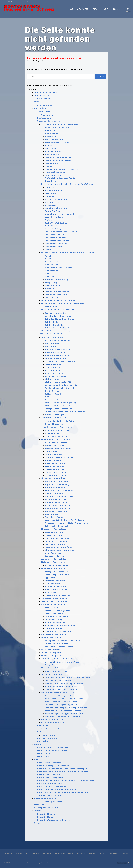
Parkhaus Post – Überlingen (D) (60, 388)
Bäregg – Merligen (54, 532)
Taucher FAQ (44, 112)
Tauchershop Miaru (54, 235)
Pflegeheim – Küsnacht (56, 502)
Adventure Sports (54, 190)
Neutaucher (50, 148)
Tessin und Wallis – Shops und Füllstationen (63, 303)
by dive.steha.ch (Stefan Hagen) (25, 863)
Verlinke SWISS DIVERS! (49, 795)
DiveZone (49, 277)
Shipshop (49, 288)
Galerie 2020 (44, 756)
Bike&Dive (50, 259)
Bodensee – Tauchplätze (53, 337)
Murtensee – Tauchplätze (54, 634)
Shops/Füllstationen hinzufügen (57, 331)
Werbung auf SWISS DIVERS (47, 808)
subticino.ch (51, 307)
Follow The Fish (52, 211)
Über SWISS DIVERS (47, 738)
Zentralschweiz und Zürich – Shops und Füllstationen (67, 184)
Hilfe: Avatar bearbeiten (49, 763)
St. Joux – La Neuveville (56, 565)
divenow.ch (50, 137)
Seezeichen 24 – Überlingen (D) (60, 403)
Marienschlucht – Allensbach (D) (61, 385)
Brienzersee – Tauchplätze (54, 601)
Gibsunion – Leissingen (56, 541)
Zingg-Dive (50, 181)
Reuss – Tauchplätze (51, 653)
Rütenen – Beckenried (55, 463)
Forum (96, 9)
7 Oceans (49, 187)
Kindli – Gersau (52, 452)
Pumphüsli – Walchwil (55, 587)
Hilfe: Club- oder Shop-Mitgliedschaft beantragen (62, 769)
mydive (48, 146)
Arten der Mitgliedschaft (50, 802)
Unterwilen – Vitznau (55, 469)
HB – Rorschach (52, 367)
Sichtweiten (43, 741)
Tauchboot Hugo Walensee (58, 157)
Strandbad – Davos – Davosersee (61, 687)
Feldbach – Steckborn (55, 358)
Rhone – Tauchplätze (51, 656)
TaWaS (48, 250)
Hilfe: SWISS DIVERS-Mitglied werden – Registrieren (63, 792)
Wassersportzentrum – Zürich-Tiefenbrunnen (67, 523)
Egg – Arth (50, 578)
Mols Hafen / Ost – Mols (56, 617)
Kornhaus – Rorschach (56, 376)
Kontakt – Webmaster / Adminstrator (55, 820)
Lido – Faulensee (53, 553)
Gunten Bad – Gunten (55, 544)
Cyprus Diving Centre (55, 313)
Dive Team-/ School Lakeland (59, 268)
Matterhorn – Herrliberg (57, 499)
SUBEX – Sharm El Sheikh (57, 328)
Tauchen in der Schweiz (25, 2)
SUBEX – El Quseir (54, 322)
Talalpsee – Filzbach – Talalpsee (61, 689)
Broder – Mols (51, 608)
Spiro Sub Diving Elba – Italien (60, 319)
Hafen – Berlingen (53, 364)
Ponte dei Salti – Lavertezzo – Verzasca (64, 711)
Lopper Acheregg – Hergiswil (59, 457)
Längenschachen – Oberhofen (59, 550)
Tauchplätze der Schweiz (50, 334)
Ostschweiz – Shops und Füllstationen (60, 124)
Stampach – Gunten (54, 556)
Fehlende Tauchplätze (52, 720)
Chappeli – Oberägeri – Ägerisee (61, 705)
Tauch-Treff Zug (53, 229)
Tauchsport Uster (53, 247)
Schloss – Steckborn (55, 394)
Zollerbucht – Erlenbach (57, 526)
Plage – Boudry (52, 433)
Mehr (106, 9)
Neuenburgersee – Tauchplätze (56, 427)
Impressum (39, 805)
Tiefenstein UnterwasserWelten (60, 178)
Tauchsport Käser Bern (56, 294)
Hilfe (36, 759)
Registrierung (114, 853)
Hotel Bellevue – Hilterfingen (59, 547)
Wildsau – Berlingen (55, 415)
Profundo (49, 220)
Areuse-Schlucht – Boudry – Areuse (62, 702)
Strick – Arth (51, 592)
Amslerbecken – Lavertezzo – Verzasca (64, 699)
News (36, 102)
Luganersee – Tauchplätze (54, 598)
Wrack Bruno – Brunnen (56, 475)
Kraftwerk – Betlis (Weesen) (59, 611)
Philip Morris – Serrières (57, 430)
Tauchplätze (82, 9)
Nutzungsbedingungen (45, 798)
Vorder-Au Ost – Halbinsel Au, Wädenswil (65, 520)
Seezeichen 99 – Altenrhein (58, 406)
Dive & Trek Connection (56, 199)
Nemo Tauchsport (53, 286)
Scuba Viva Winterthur (56, 223)
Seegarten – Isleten (54, 466)
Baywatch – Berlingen (55, 352)
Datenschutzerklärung (64, 853)
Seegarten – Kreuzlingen (57, 400)
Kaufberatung (44, 118)
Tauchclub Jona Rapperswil (58, 160)
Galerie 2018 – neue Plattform (52, 751)
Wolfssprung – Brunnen (56, 472)
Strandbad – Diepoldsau (57, 644)
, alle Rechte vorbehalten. (51, 863)
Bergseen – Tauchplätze (53, 674)
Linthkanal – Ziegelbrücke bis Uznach (63, 662)
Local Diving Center (55, 217)
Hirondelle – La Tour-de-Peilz (59, 421)
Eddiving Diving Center (56, 208)
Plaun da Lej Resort (54, 151)
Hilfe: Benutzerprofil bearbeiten (53, 766)
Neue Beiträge (44, 99)
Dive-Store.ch (52, 271)
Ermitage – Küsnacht (55, 487)
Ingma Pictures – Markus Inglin (60, 214)
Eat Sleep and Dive (54, 140)
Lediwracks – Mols (54, 614)
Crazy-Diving (51, 297)
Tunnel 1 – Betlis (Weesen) (58, 631)
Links (40, 732)
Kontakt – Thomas (46, 814)
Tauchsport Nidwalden (56, 244)
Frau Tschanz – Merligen (57, 538)
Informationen (41, 108)
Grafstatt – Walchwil (55, 581)
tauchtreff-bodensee (55, 172)
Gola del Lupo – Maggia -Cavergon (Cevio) (66, 708)
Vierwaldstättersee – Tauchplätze (58, 439)
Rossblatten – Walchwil (56, 590)
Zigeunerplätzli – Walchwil (58, 595)
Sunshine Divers (53, 154)
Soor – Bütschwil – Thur (56, 671)
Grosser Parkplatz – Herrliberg (60, 490)
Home (71, 9)
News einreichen (46, 105)
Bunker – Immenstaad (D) (57, 355)
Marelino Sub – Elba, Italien (58, 316)
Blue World (50, 131)
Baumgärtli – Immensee (56, 572)
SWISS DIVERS (8, 2)
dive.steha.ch (51, 134)
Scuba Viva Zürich (54, 226)
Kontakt (37, 811)
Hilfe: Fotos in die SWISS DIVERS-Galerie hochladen (63, 772)
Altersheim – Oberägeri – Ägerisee (62, 696)
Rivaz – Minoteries (54, 424)
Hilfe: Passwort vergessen (50, 778)
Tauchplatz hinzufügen (52, 722)
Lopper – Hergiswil (54, 454)
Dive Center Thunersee (56, 262)
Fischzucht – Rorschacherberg (60, 361)
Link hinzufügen (49, 735)
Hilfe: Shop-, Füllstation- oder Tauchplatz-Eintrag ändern (66, 781)
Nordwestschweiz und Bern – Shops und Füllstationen (67, 253)
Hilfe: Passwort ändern (49, 775)
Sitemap (38, 823)
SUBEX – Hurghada (54, 325)
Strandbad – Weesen (55, 623)
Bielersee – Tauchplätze (53, 562)
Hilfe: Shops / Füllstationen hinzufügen (57, 789)
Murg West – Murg (54, 620)
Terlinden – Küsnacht (55, 517)
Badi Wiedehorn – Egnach (57, 350)
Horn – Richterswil (54, 493)
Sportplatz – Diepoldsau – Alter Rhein (63, 641)
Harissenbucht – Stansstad (58, 449)
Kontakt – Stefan (45, 817)
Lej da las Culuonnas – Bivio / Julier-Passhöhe (68, 678)
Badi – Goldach (52, 344)
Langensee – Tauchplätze (54, 559)
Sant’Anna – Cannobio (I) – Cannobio (63, 717)
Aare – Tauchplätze (51, 650)
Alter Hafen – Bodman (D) (57, 341)
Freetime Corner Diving (56, 280)
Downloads (43, 725)
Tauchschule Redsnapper (57, 291)
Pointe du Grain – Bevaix (57, 436)
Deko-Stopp (51, 193)
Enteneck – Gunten (54, 535)
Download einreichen (51, 729)
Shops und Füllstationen (49, 121)
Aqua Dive (50, 256)
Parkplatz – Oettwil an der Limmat (62, 665)
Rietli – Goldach (53, 391)
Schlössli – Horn (53, 397)
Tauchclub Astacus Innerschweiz (61, 232)
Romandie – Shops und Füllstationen (59, 300)
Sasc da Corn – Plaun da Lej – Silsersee (64, 684)
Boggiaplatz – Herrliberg (57, 485)
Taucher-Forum (41, 95)
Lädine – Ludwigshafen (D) (58, 382)
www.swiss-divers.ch (13, 853)
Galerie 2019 (44, 753)
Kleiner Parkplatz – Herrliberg (60, 496)
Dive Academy (52, 202)
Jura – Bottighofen (54, 370)
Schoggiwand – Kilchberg (57, 508)
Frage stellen (48, 115)
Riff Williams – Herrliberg (57, 505)
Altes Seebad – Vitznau (56, 443)
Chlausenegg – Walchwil (57, 575)
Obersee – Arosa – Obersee (58, 681)
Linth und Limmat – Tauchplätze (57, 658)
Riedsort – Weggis (54, 460)
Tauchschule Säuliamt (56, 238)
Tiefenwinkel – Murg (55, 628)
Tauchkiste (50, 166)
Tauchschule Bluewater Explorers (61, 169)
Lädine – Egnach (53, 379)
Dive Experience (53, 265)
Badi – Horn (50, 347)
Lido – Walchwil (52, 584)
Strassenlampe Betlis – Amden (60, 625)
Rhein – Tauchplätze (51, 637)
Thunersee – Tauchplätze (54, 529)
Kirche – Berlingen (54, 373)
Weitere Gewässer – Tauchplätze (57, 692)
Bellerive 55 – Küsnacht (56, 482)
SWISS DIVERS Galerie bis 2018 (53, 748)
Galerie (37, 744)
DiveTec (49, 274)
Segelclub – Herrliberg (56, 511)
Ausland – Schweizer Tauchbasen (58, 310)
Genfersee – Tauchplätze (53, 418)
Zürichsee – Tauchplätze (53, 478)
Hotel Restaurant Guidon (57, 143)
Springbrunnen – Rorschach (58, 409)
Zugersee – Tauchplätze (53, 568)
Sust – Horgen (52, 514)
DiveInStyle (50, 205)
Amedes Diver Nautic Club (58, 128)
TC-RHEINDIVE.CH (54, 175)
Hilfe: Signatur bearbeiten (50, 784)
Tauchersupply (52, 163)
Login (116, 9)
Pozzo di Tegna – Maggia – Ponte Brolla (64, 714)
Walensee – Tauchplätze (53, 604)
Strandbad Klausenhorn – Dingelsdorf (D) (65, 412)
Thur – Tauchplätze (51, 668)
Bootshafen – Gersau (55, 446)
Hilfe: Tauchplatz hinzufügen (52, 786)
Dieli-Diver (50, 196)
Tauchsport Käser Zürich (57, 241)
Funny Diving (51, 283)
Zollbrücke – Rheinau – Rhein (59, 647)
